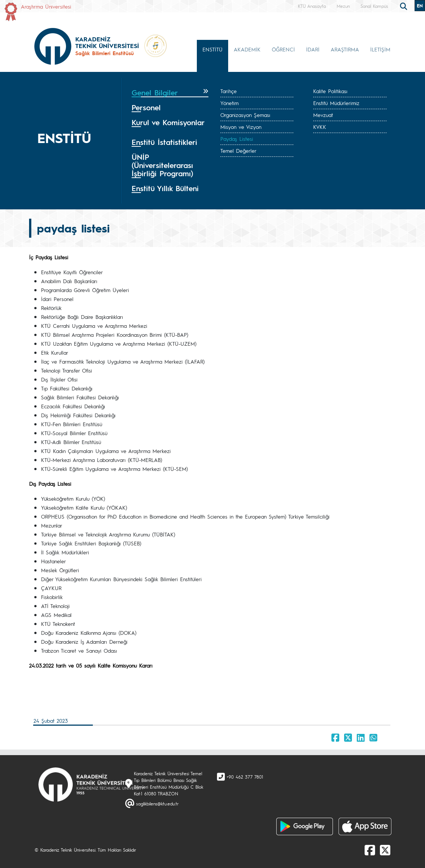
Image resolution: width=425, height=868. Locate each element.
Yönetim (229, 103)
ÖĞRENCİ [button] (283, 49)
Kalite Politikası (330, 91)
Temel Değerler (238, 151)
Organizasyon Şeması (245, 115)
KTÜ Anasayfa (312, 6)
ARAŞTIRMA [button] (345, 49)
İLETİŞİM (380, 49)
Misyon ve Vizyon (241, 127)
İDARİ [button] (313, 49)
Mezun (343, 6)
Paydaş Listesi (237, 139)
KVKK (320, 127)
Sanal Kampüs (374, 6)
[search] (404, 6)
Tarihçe (229, 91)
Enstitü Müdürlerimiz (336, 103)
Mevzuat (323, 115)
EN (420, 6)
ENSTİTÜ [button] (212, 49)
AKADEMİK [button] (247, 49)
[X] (385, 850)
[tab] (170, 93)
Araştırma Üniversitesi (46, 6)
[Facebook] (370, 850)
